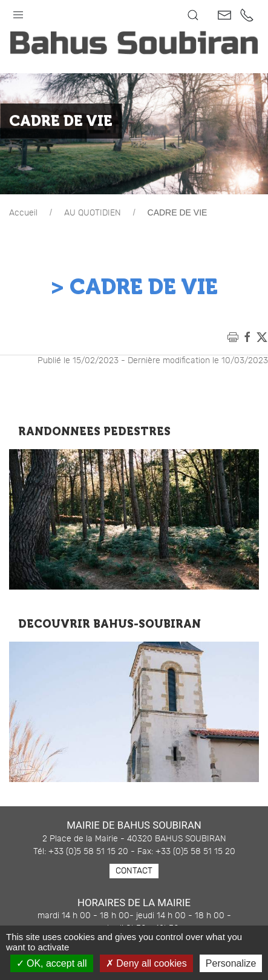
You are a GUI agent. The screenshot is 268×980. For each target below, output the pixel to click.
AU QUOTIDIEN (93, 213)
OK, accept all (52, 963)
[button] (18, 12)
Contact (134, 871)
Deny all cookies (146, 963)
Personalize (231, 963)
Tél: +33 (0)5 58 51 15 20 (81, 852)
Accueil (23, 213)
